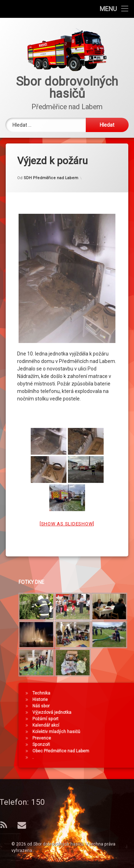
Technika (96, 693)
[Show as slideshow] (67, 513)
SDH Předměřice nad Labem (51, 168)
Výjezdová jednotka (107, 712)
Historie (95, 700)
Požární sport (101, 719)
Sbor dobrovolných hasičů (58, 844)
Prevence (97, 738)
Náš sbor (96, 706)
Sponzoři (96, 745)
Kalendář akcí (101, 725)
